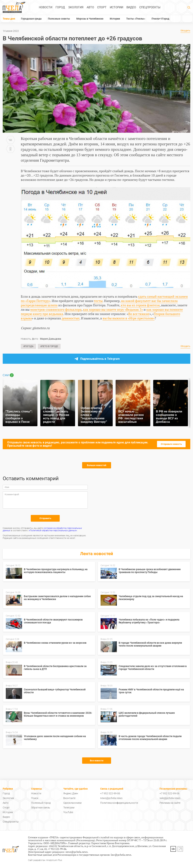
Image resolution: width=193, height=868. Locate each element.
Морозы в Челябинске (90, 19)
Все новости (97, 761)
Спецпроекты (150, 7)
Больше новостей (97, 465)
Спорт (102, 7)
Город (60, 7)
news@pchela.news (111, 798)
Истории (116, 7)
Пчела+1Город (160, 19)
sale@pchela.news (170, 798)
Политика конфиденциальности (119, 803)
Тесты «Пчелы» (136, 19)
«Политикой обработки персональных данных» (53, 531)
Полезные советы (59, 19)
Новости (46, 7)
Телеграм (69, 808)
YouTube (68, 812)
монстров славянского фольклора (56, 309)
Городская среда (31, 19)
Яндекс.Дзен (71, 793)
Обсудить (185, 31)
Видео (131, 7)
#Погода (28, 346)
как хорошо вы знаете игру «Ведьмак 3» (113, 309)
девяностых (71, 318)
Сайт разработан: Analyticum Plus (45, 860)
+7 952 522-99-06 (110, 793)
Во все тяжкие (139, 314)
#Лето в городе (49, 346)
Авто (90, 7)
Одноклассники (72, 803)
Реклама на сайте (170, 803)
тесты (98, 301)
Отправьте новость (171, 444)
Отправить (45, 518)
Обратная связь (41, 808)
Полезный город (41, 803)
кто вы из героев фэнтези (140, 305)
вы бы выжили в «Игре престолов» (129, 318)
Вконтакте (69, 798)
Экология (76, 7)
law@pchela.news (121, 855)
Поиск (35, 798)
